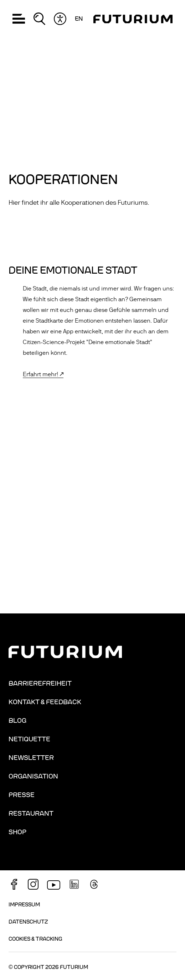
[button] (19, 19)
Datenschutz (28, 922)
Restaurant (31, 814)
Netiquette (29, 739)
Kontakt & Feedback (45, 702)
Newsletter (31, 758)
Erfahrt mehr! (40, 374)
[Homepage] (133, 19)
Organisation (33, 776)
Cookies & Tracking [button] (35, 939)
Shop (17, 832)
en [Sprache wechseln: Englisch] (79, 19)
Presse (22, 795)
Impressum (24, 905)
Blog (17, 721)
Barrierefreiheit (40, 683)
